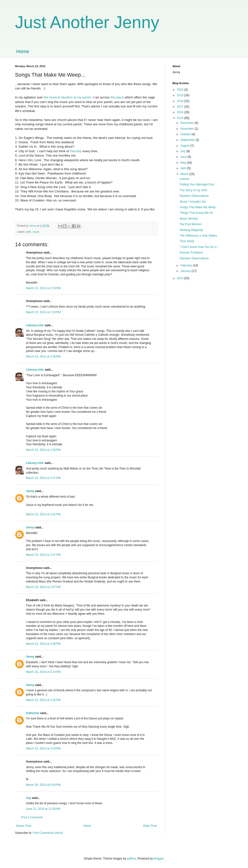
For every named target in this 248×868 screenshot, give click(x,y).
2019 (181, 95)
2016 (181, 112)
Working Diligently (191, 230)
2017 (181, 107)
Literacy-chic (35, 325)
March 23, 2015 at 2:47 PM (43, 555)
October (186, 134)
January (186, 271)
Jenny (30, 491)
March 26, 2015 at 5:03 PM (43, 785)
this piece (117, 97)
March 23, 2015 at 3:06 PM (43, 644)
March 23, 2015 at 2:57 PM (43, 587)
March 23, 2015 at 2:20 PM (43, 312)
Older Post (150, 826)
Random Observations (194, 196)
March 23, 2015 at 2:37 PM (43, 478)
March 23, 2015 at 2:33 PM (43, 450)
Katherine (33, 713)
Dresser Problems (191, 253)
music (36, 232)
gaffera (131, 859)
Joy (28, 798)
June (184, 157)
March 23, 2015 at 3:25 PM (43, 700)
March (185, 174)
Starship (76, 151)
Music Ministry (189, 219)
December (188, 123)
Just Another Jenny (87, 22)
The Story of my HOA (194, 190)
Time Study (187, 241)
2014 (181, 278)
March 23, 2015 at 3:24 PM (43, 672)
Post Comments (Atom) (48, 833)
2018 (181, 101)
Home (23, 51)
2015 (181, 118)
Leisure (184, 179)
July (183, 151)
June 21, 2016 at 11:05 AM (43, 809)
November (188, 129)
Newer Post (24, 826)
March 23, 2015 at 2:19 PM (43, 288)
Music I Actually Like (193, 202)
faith (29, 232)
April (184, 168)
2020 (181, 90)
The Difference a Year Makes (198, 236)
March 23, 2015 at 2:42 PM (43, 514)
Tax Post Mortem (191, 224)
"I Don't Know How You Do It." (199, 247)
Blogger (159, 859)
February (187, 265)
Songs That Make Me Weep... (199, 207)
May (184, 163)
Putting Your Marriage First (197, 184)
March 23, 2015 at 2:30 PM (43, 357)
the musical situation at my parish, (68, 97)
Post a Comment (32, 817)
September (188, 140)
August (185, 146)
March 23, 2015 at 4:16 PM (43, 749)
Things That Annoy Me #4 (196, 213)
